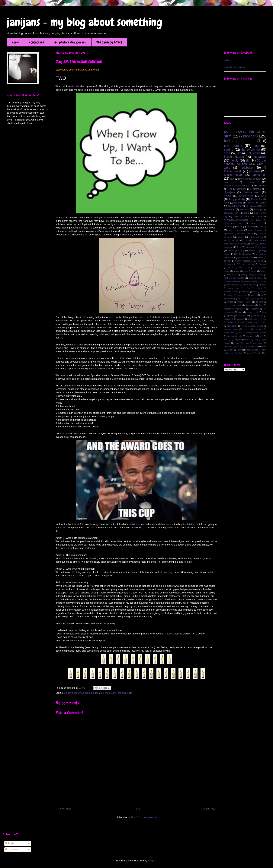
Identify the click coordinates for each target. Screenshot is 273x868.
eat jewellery (230, 299)
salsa (260, 233)
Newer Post (65, 809)
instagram (254, 309)
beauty (263, 271)
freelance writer (244, 302)
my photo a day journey (70, 42)
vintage (230, 350)
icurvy (241, 250)
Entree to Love (256, 237)
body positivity (238, 189)
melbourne (111, 693)
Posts (10, 843)
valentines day (251, 346)
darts (253, 244)
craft (255, 292)
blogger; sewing (256, 275)
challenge (229, 209)
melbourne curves (234, 223)
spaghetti (238, 340)
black (243, 275)
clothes (257, 189)
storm (248, 340)
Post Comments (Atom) (144, 817)
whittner (240, 353)
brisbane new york (232, 281)
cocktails (235, 240)
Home (15, 42)
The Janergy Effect (109, 42)
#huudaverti (234, 206)
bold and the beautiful (234, 278)
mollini (264, 322)
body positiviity (237, 199)
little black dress (242, 254)
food (226, 203)
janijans (228, 60)
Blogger (152, 861)
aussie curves (234, 175)
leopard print (252, 312)
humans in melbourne (234, 309)
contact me (37, 42)
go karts (259, 302)
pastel (253, 326)
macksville (229, 319)
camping (251, 226)
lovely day (242, 316)
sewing (229, 150)
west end (256, 223)
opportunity (232, 326)
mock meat (252, 322)
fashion (230, 141)
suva (227, 182)
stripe (256, 340)
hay (261, 305)
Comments (12, 849)
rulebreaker (229, 333)
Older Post (209, 809)
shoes (227, 261)
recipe (246, 329)
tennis (247, 343)
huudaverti (260, 157)
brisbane (247, 168)
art (225, 240)
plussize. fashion (245, 233)
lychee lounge (257, 316)
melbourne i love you (257, 319)
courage (246, 292)
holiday (238, 203)
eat (262, 295)
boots (251, 278)
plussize (255, 171)
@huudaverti (230, 264)
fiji (248, 160)
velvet (264, 346)
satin (260, 257)
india (230, 230)
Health (263, 186)
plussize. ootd (231, 329)
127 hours (259, 261)
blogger (95, 693)
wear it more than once (248, 216)
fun (252, 182)
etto (254, 299)
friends (228, 196)
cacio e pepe (249, 285)
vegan (263, 203)
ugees (260, 230)
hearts (231, 250)
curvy (259, 220)
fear (239, 247)
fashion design (234, 157)
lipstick (230, 316)
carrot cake (234, 288)
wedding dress (252, 350)
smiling (227, 340)
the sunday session (251, 179)
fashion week (252, 192)
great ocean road (232, 305)
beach (239, 226)
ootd (256, 146)
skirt (261, 336)
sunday (237, 343)
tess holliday (258, 343)
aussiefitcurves (250, 271)
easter (254, 295)
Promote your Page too (235, 67)
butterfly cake (233, 285)
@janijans (229, 192)
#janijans (228, 233)
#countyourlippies (242, 261)
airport (231, 268)
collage (259, 288)
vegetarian (260, 175)
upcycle (238, 346)
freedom (262, 247)
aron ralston (244, 268)
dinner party (242, 295)
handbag (250, 305)
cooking (263, 226)
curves (230, 295)
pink (262, 326)
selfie (247, 213)
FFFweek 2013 (254, 206)
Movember (257, 199)
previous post (170, 375)
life (102, 693)
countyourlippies (231, 292)
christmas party (232, 213)
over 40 (244, 326)
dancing (242, 244)
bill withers (232, 275)
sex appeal (251, 336)
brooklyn (258, 209)
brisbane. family (250, 281)
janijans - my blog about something (84, 22)
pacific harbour (246, 257)
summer (240, 237)
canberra (263, 285)
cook (246, 240)
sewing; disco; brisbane (256, 333)
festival (263, 299)
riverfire (259, 329)
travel (250, 230)
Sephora (263, 264)
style (227, 153)
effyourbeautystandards (237, 186)
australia (228, 226)
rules (240, 333)
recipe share (246, 196)
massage (241, 319)
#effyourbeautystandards (236, 220)
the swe (227, 346)
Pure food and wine (247, 264)
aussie (236, 271)
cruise (264, 292)
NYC (264, 196)
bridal (260, 278)
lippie (264, 312)
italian (252, 250)
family (234, 160)
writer (259, 353)
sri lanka (228, 237)
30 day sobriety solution (77, 693)
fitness (230, 302)
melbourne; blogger (236, 322)
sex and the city (234, 336)
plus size (254, 153)
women (250, 353)
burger (264, 281)
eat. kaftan (244, 299)
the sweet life (125, 693)
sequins (244, 209)
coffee (248, 288)
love (232, 179)
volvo (239, 350)
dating (251, 203)
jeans (240, 312)
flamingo (250, 247)
